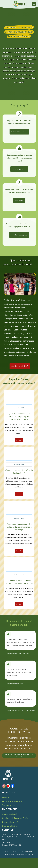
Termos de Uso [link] (9, 805)
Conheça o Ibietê (19, 518)
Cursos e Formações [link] (11, 822)
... (22, 433)
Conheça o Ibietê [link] (10, 814)
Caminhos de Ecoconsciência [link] (15, 818)
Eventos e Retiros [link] (10, 826)
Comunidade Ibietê (19, 408)
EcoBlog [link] (6, 797)
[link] (34, 4)
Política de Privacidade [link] (12, 801)
